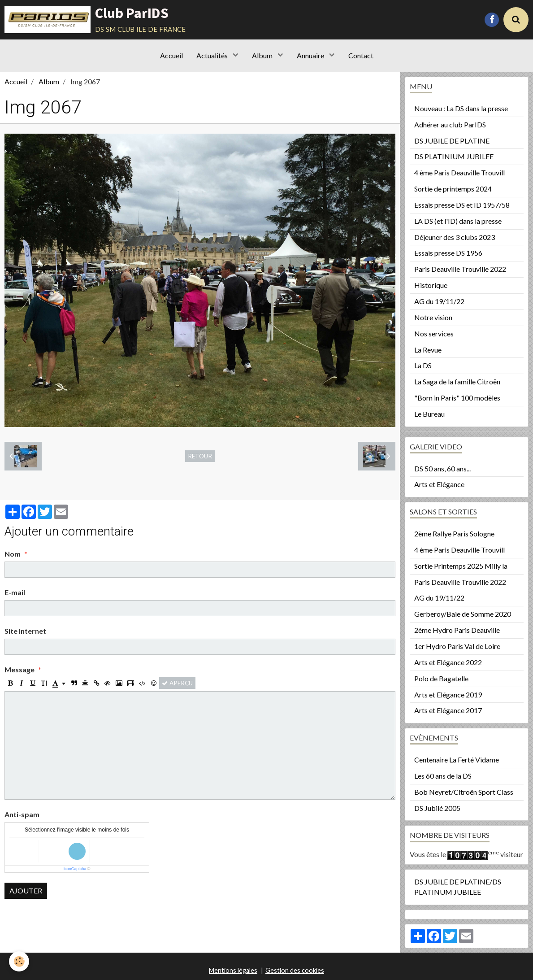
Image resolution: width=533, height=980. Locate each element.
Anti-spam (22, 814)
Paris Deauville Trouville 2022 (460, 269)
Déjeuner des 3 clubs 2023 (455, 237)
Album (263, 55)
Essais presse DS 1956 (448, 253)
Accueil (171, 55)
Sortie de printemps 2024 (453, 189)
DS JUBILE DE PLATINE (452, 141)
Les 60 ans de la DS (443, 776)
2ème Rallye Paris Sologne (454, 534)
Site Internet (25, 631)
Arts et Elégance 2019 (448, 695)
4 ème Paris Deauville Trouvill (459, 172)
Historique (431, 285)
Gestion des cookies (295, 970)
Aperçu (177, 683)
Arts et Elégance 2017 (448, 710)
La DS (423, 365)
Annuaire (311, 55)
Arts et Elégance (439, 484)
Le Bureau (429, 414)
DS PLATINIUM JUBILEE (454, 156)
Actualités (213, 55)
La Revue (428, 350)
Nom (13, 554)
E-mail (15, 592)
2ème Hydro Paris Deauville (457, 630)
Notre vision (433, 317)
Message (19, 669)
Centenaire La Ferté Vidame (457, 760)
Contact (361, 55)
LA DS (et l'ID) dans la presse (458, 221)
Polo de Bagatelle (441, 678)
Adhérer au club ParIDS (450, 124)
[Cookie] (19, 961)
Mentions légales (233, 970)
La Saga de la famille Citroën (457, 381)
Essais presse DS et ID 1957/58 (462, 205)
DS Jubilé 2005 (437, 808)
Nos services (434, 333)
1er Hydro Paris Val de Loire (457, 646)
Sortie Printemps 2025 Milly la (461, 566)
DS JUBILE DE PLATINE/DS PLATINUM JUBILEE (458, 887)
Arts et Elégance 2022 (448, 662)
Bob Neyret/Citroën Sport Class (464, 792)
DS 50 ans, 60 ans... (442, 468)
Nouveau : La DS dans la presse (461, 108)
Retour (200, 456)
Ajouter (26, 891)
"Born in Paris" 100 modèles (457, 398)
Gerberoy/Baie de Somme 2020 (463, 614)
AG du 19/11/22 (439, 301)
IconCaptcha (75, 869)
